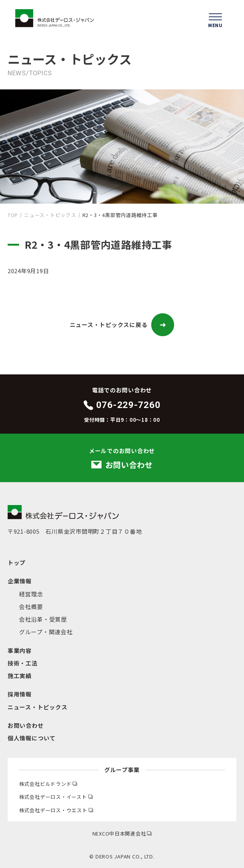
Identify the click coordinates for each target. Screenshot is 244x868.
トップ (17, 563)
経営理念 (31, 594)
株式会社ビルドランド (48, 784)
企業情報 (20, 581)
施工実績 (20, 676)
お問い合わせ (26, 725)
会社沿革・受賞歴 (43, 619)
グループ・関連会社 (46, 632)
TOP (13, 215)
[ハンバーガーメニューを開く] (215, 19)
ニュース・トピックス (50, 215)
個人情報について (32, 738)
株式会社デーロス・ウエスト (56, 810)
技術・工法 (23, 663)
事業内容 (20, 650)
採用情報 (20, 694)
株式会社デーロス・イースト (56, 797)
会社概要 (31, 606)
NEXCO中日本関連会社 (122, 833)
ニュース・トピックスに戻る (122, 325)
